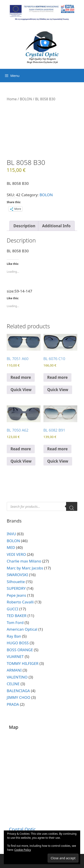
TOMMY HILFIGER (23, 663)
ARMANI (14, 670)
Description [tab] (24, 226)
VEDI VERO (16, 554)
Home (12, 99)
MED (11, 547)
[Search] (72, 506)
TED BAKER (17, 616)
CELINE (13, 684)
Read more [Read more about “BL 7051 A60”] (21, 377)
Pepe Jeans (16, 595)
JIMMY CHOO (18, 697)
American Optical (22, 629)
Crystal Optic (22, 829)
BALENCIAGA (18, 691)
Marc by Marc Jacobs (25, 568)
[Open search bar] (80, 76)
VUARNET (15, 656)
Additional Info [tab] (56, 226)
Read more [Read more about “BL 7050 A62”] (21, 449)
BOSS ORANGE (20, 650)
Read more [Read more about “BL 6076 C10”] (57, 377)
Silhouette (16, 582)
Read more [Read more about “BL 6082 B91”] (57, 449)
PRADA (13, 704)
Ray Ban (14, 636)
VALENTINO (17, 677)
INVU (11, 534)
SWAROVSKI (17, 575)
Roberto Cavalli (20, 602)
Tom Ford (15, 623)
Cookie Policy (23, 850)
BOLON (26, 99)
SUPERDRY (16, 588)
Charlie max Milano (24, 561)
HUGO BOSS (18, 643)
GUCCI (13, 609)
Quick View (21, 390)
